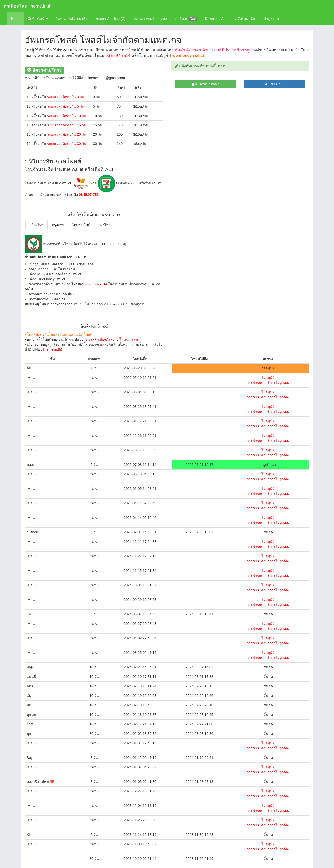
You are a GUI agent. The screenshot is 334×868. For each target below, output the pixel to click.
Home (16, 19)
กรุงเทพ (58, 225)
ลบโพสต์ (186, 19)
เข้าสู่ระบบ (271, 19)
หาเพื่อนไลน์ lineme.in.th (28, 6)
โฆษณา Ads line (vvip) (150, 19)
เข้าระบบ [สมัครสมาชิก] (274, 84)
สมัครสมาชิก (245, 19)
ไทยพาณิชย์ (81, 225)
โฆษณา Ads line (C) (110, 19)
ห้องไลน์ (38, 19)
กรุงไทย (104, 225)
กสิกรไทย (37, 225)
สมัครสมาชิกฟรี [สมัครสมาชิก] (206, 84)
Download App (216, 19)
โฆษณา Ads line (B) (71, 19)
